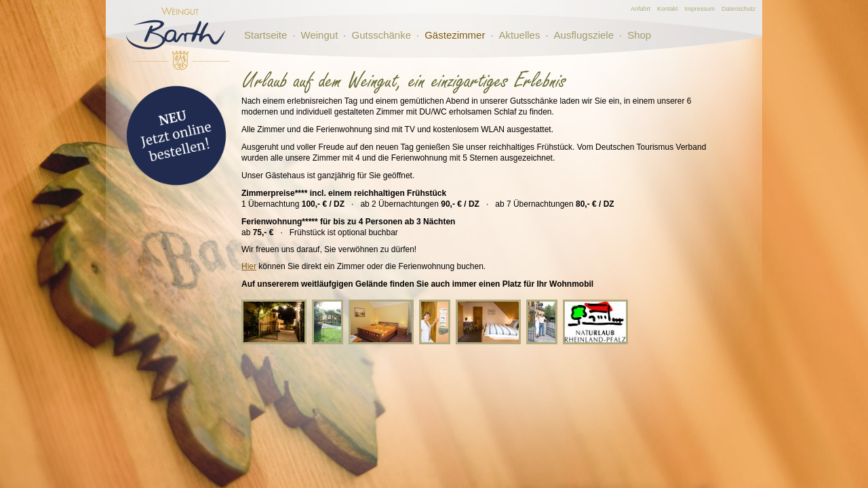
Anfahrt (640, 9)
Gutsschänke (381, 35)
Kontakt (668, 9)
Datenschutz (738, 9)
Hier (249, 266)
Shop (639, 35)
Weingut (320, 35)
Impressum (699, 9)
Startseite (265, 35)
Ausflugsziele (584, 35)
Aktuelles (520, 35)
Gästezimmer (455, 35)
